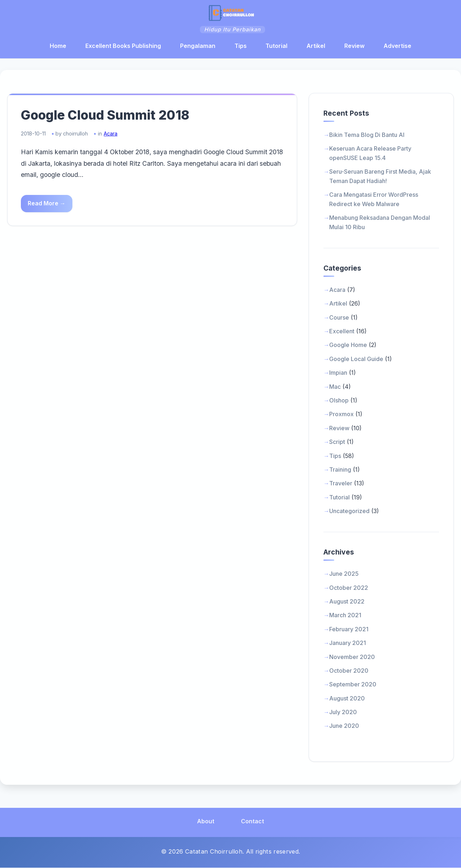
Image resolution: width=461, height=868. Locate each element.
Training (340, 470)
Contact (252, 822)
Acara (112, 135)
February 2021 (349, 629)
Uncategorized (349, 511)
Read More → (48, 204)
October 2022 (349, 588)
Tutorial (276, 46)
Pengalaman (198, 46)
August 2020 (347, 699)
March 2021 (345, 615)
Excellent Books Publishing (123, 46)
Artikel (316, 46)
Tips (241, 46)
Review (354, 46)
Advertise (397, 46)
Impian (338, 373)
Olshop (339, 401)
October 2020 (349, 671)
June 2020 (344, 726)
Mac (335, 387)
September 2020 (353, 685)
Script (337, 442)
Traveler (341, 484)
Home (58, 46)
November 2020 (352, 657)
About (206, 822)
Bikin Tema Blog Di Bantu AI (367, 135)
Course (339, 318)
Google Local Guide (356, 359)
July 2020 (343, 712)
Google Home (348, 345)
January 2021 (348, 643)
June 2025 (344, 574)
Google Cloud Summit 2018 (106, 116)
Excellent (342, 331)
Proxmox (341, 414)
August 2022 (347, 602)
